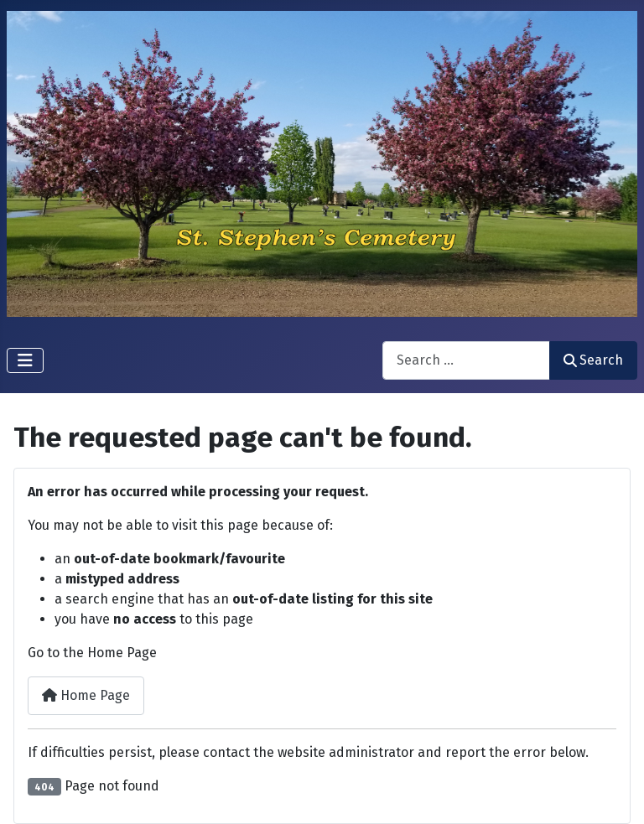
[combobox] (466, 360)
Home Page (86, 695)
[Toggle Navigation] (25, 360)
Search (593, 360)
